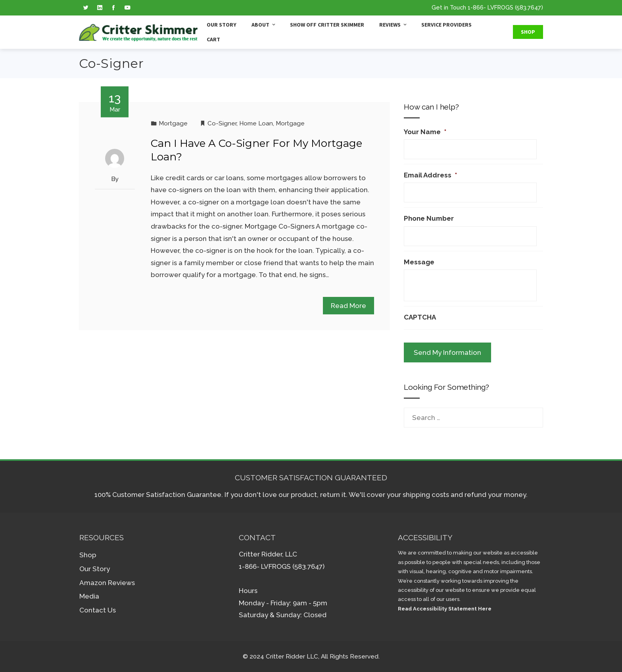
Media (89, 596)
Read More (348, 306)
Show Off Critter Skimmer (327, 25)
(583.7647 (528, 7)
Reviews (394, 25)
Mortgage (173, 123)
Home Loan (256, 123)
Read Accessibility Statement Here (445, 609)
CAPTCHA (420, 317)
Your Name (425, 132)
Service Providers (446, 25)
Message (419, 262)
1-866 (476, 7)
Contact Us (98, 610)
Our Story (222, 25)
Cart (213, 39)
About (264, 25)
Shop (528, 32)
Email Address (430, 175)
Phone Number (429, 218)
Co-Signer (222, 123)
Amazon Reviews (107, 583)
